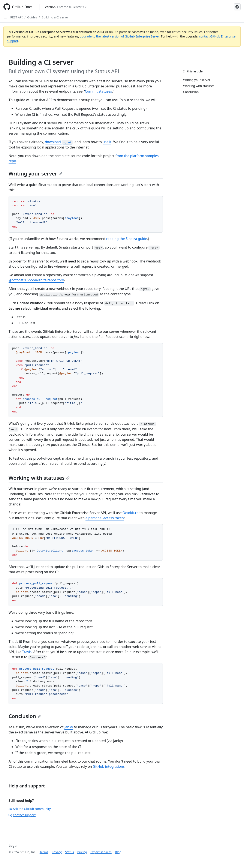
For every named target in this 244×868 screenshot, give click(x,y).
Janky (69, 727)
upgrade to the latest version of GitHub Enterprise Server (120, 36)
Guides (32, 17)
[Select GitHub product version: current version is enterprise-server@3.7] (68, 7)
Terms (44, 852)
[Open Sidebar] (5, 17)
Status (70, 852)
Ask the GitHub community (30, 809)
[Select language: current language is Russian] (237, 7)
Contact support (22, 815)
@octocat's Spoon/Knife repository (36, 280)
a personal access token (105, 518)
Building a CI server (55, 17)
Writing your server (35, 173)
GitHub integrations (109, 766)
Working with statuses (39, 478)
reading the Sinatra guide (127, 239)
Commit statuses (98, 91)
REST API (16, 17)
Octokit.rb (131, 513)
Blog (118, 852)
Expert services (101, 852)
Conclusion (25, 716)
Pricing (82, 852)
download (59, 142)
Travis (27, 652)
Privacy (57, 852)
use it (107, 142)
